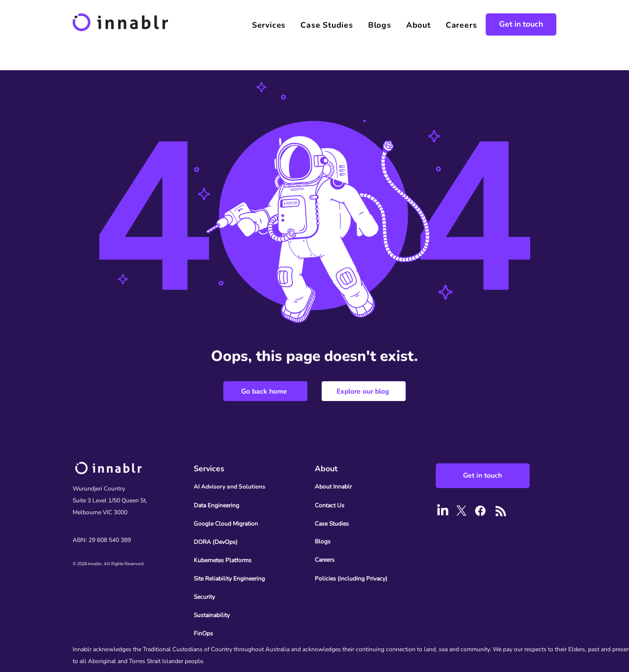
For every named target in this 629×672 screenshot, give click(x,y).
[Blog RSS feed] (501, 512)
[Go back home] (265, 391)
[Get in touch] (521, 24)
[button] (269, 25)
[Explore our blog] (364, 391)
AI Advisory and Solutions (230, 487)
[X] (461, 511)
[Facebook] (480, 511)
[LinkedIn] (443, 511)
